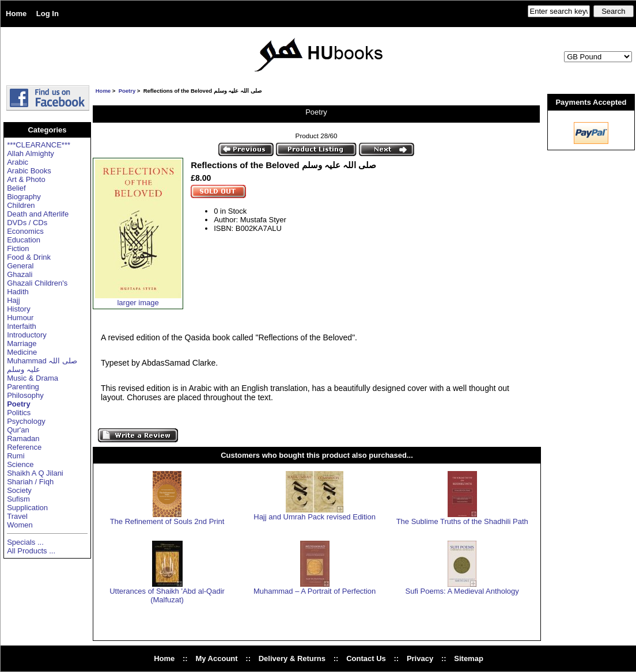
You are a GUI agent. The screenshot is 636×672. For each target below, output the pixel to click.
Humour (20, 318)
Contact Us (366, 658)
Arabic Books (29, 171)
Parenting (23, 387)
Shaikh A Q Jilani (35, 473)
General (20, 266)
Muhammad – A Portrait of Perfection (315, 591)
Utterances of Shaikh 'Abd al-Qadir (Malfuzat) (167, 595)
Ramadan (23, 438)
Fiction (18, 248)
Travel (17, 516)
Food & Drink (29, 257)
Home (16, 14)
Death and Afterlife (38, 214)
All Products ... (31, 551)
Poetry (127, 91)
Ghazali (20, 274)
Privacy (420, 658)
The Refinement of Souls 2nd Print (167, 521)
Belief (16, 188)
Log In (48, 14)
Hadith (18, 292)
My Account (216, 658)
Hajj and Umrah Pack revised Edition (315, 517)
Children (21, 205)
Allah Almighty (31, 153)
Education (24, 240)
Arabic (18, 162)
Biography (24, 197)
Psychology (26, 421)
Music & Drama (33, 378)
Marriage (22, 343)
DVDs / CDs (27, 223)
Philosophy (25, 395)
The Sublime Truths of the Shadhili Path (462, 521)
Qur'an (18, 430)
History (18, 309)
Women (20, 525)
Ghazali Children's (37, 283)
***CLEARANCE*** (39, 145)
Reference (24, 447)
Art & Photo (26, 179)
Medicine (22, 352)
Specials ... (25, 542)
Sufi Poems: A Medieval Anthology (462, 591)
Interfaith (22, 326)
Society (19, 490)
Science (20, 464)
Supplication (27, 508)
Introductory (27, 335)
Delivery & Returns (292, 658)
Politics (19, 413)
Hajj (13, 300)
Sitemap (469, 658)
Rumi (16, 456)
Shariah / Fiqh (30, 482)
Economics (25, 231)
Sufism (18, 499)
